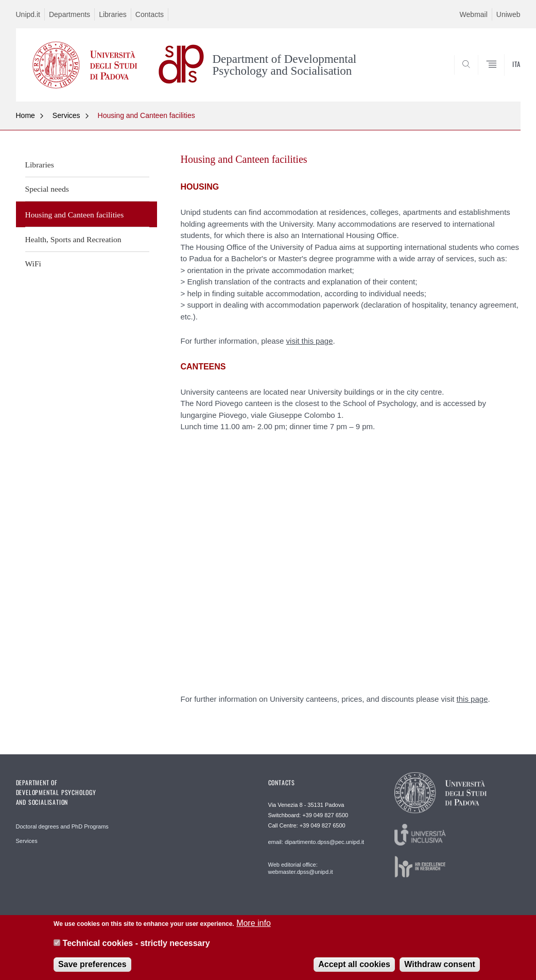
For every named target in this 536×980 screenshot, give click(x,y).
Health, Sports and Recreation (73, 239)
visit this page (310, 341)
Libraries (113, 14)
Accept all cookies (354, 964)
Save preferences (92, 964)
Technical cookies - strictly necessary (136, 943)
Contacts (150, 14)
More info (254, 923)
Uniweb (508, 14)
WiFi (33, 264)
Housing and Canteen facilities (146, 115)
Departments (70, 14)
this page (472, 699)
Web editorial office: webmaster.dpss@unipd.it (301, 868)
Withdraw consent (440, 964)
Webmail (474, 14)
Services (66, 115)
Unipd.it (28, 14)
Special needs (47, 189)
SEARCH (477, 76)
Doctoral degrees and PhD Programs (62, 826)
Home (25, 115)
